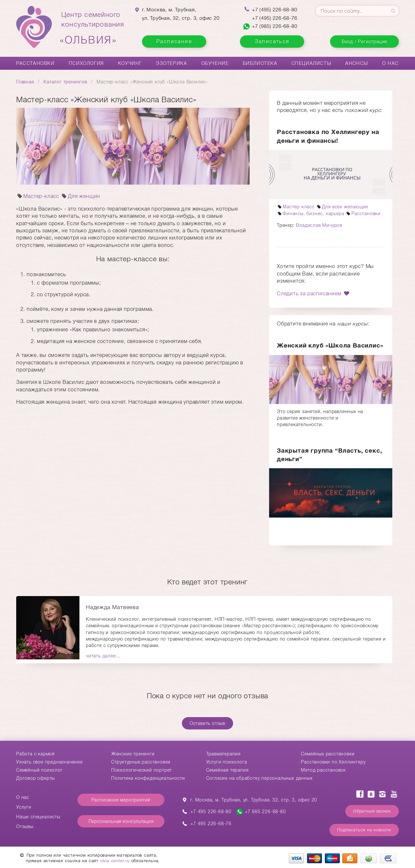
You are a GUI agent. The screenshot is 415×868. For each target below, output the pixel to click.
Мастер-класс (38, 196)
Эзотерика (172, 63)
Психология (86, 63)
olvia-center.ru (115, 861)
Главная (25, 82)
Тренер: (286, 225)
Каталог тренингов (65, 82)
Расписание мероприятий (121, 800)
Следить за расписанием (314, 293)
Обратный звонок (372, 811)
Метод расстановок (323, 770)
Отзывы (25, 826)
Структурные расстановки (141, 762)
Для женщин (80, 196)
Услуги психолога (227, 762)
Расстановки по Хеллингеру (333, 762)
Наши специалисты (38, 817)
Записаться (272, 41)
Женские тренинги (133, 754)
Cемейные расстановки (328, 754)
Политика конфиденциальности (148, 778)
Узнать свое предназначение (49, 762)
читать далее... (103, 656)
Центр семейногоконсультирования (93, 28)
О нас (391, 63)
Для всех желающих (342, 207)
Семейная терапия (227, 770)
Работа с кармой (36, 754)
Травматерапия (223, 754)
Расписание (174, 41)
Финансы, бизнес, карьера (310, 214)
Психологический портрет (142, 770)
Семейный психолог (40, 770)
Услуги (24, 807)
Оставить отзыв (207, 723)
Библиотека (260, 63)
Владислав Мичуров (319, 225)
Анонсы (357, 63)
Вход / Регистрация (364, 42)
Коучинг (130, 63)
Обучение (215, 63)
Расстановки (36, 63)
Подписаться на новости (364, 830)
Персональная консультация (121, 821)
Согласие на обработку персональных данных (260, 778)
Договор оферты (36, 778)
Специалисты (312, 63)
